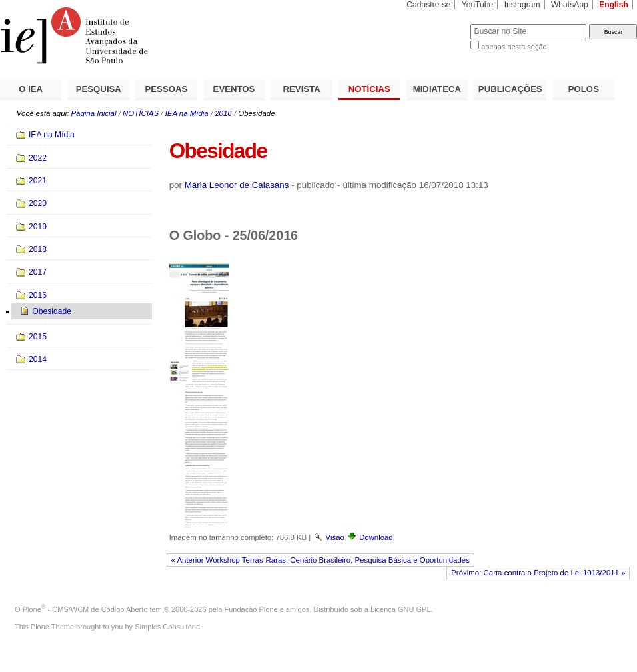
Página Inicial (93, 113)
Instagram (522, 5)
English (614, 5)
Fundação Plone (251, 609)
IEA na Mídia (187, 113)
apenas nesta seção (514, 47)
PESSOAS (167, 89)
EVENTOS (234, 89)
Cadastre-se (428, 5)
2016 (223, 113)
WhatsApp (570, 5)
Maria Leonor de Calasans (237, 185)
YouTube (478, 5)
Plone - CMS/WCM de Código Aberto (85, 609)
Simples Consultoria (167, 627)
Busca (438, 24)
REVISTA (302, 89)
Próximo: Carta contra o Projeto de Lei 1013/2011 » (538, 573)
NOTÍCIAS (369, 89)
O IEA (31, 89)
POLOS (584, 89)
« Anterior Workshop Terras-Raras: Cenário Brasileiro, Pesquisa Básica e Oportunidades (320, 560)
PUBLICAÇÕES (510, 89)
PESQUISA (99, 89)
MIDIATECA (437, 89)
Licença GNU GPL (400, 609)
